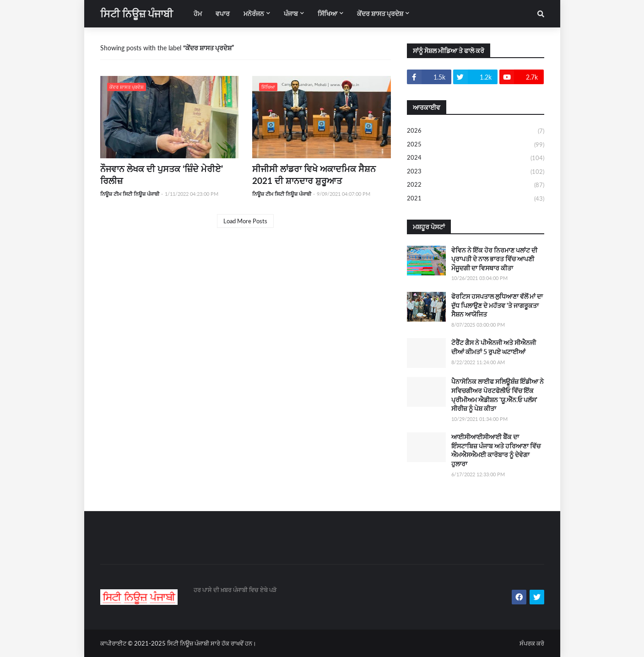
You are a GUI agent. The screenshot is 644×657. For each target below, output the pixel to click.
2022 (476, 185)
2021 (476, 199)
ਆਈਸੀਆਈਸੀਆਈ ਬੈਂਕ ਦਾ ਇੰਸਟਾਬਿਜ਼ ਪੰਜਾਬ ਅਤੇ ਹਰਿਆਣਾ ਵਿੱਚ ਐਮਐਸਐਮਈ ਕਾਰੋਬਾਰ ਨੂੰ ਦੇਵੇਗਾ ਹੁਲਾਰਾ (496, 450)
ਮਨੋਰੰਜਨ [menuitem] (254, 13)
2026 (476, 131)
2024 (476, 158)
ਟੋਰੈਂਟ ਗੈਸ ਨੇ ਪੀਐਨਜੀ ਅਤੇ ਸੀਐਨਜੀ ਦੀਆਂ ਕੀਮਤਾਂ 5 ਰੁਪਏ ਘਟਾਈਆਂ (494, 347)
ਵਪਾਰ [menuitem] (223, 13)
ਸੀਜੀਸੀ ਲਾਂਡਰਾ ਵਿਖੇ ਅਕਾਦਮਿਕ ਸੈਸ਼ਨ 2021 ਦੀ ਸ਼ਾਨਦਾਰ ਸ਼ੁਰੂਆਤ (314, 175)
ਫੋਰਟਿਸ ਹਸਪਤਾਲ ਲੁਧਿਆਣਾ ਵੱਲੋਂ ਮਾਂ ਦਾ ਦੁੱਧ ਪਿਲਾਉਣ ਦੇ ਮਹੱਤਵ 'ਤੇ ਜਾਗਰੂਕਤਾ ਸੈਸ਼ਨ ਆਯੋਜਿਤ (497, 305)
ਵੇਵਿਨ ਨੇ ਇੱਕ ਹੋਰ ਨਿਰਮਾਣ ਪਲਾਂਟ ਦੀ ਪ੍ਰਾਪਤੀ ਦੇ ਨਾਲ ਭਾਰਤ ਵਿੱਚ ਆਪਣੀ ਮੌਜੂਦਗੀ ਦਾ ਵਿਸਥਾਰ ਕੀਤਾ (494, 259)
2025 (476, 145)
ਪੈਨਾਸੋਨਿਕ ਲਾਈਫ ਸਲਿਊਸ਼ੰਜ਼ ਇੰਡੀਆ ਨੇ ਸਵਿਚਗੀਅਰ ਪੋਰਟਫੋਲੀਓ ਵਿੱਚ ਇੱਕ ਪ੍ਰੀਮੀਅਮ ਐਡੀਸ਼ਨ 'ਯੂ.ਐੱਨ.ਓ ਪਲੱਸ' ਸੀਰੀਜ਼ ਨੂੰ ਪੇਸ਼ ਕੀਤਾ (498, 395)
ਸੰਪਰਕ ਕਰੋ (532, 643)
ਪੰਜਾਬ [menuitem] (291, 13)
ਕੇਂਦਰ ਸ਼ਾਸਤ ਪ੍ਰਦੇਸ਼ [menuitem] (380, 13)
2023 (476, 172)
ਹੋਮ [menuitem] (198, 13)
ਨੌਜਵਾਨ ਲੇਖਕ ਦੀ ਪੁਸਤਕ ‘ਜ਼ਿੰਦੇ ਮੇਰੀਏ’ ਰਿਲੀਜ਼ (162, 175)
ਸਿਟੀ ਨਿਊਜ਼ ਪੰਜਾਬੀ (137, 13)
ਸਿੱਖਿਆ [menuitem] (327, 13)
